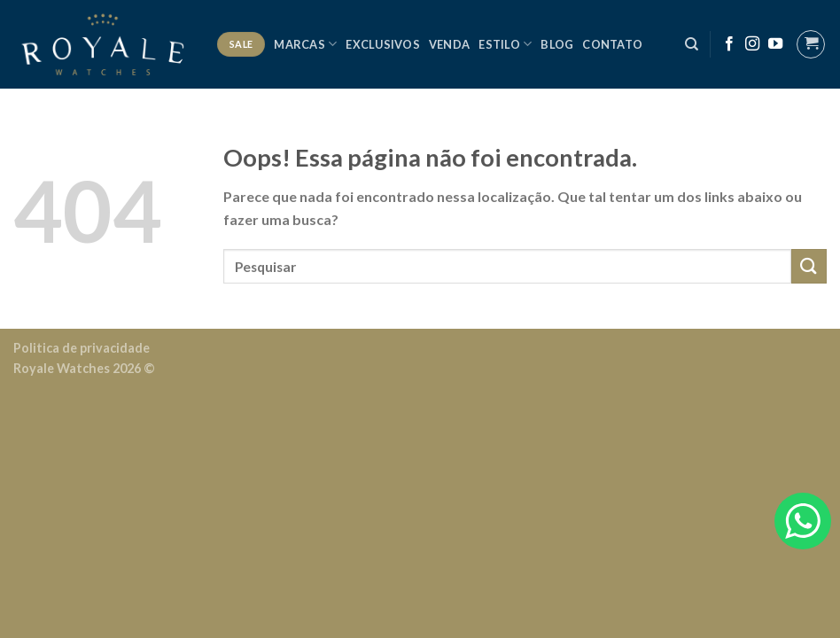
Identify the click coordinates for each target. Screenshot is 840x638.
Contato (612, 44)
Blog (557, 44)
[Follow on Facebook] (729, 44)
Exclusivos (383, 44)
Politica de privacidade (82, 348)
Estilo (505, 44)
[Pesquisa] (692, 44)
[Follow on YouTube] (775, 44)
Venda (449, 44)
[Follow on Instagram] (752, 44)
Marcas (305, 44)
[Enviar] (809, 266)
